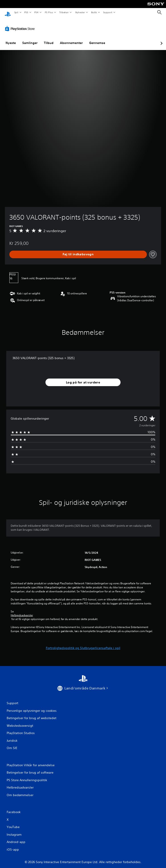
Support (108, 12)
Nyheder (80, 12)
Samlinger (30, 39)
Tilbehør (64, 12)
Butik (94, 12)
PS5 (26, 12)
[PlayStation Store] (21, 24)
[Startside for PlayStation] (8, 12)
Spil (16, 12)
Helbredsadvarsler (22, 611)
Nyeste (11, 39)
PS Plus (49, 12)
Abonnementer (71, 39)
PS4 (37, 12)
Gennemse (97, 39)
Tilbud (49, 39)
